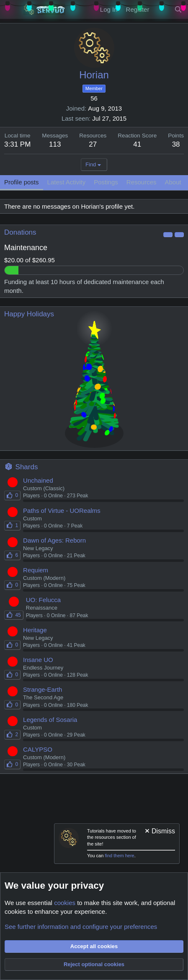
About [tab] (173, 182)
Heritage (35, 630)
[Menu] (12, 10)
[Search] (178, 9)
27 (93, 144)
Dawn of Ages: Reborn (54, 540)
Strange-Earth (42, 689)
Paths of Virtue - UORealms (62, 511)
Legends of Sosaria (50, 720)
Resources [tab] (142, 182)
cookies (65, 903)
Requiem (36, 570)
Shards (27, 467)
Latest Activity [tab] (67, 182)
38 (176, 144)
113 (55, 144)
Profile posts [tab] (22, 182)
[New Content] (161, 9)
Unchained (38, 480)
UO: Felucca (43, 600)
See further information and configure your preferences (81, 927)
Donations (20, 232)
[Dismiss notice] (159, 832)
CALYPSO (38, 749)
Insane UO (38, 660)
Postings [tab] (106, 182)
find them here (119, 856)
